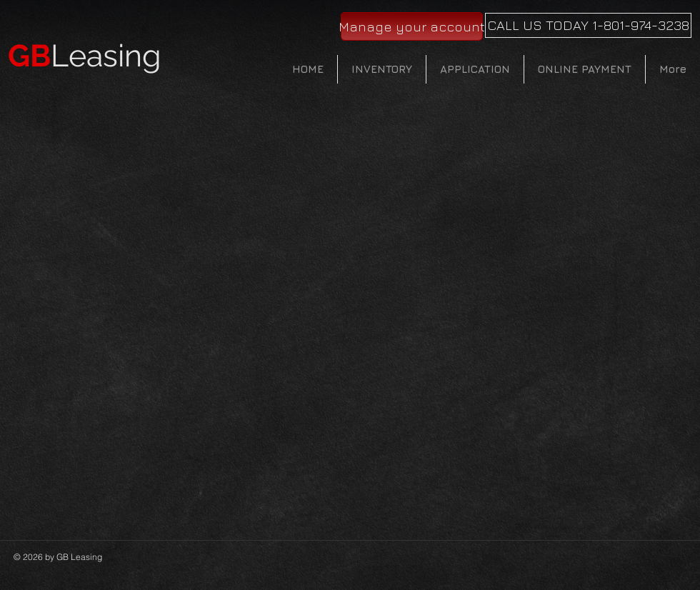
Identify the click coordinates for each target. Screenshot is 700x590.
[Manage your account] (412, 26)
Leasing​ (85, 56)
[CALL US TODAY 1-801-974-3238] (588, 25)
